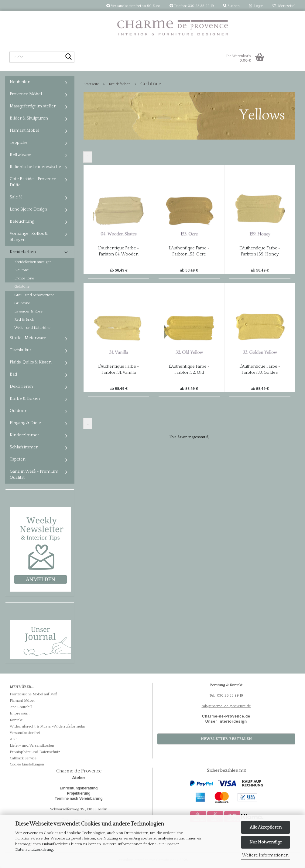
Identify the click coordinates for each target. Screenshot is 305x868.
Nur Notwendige (266, 842)
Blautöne (22, 270)
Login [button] (256, 6)
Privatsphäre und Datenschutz (35, 752)
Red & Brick (24, 320)
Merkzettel (284, 6)
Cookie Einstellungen (27, 764)
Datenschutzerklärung (34, 849)
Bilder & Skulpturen (29, 118)
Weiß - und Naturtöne (32, 328)
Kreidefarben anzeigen (33, 262)
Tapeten (18, 459)
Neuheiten (20, 82)
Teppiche (19, 143)
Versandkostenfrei (25, 733)
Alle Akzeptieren (266, 827)
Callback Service (23, 758)
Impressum (20, 713)
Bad (13, 374)
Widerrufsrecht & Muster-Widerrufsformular (48, 726)
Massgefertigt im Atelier (33, 106)
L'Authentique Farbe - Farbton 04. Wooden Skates (119, 252)
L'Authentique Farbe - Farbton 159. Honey (260, 251)
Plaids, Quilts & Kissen (31, 362)
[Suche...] (69, 57)
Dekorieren (21, 387)
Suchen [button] (231, 6)
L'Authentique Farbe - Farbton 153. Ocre (189, 251)
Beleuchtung (22, 221)
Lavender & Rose (28, 311)
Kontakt (16, 720)
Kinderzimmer (24, 435)
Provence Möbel (26, 94)
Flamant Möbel (24, 130)
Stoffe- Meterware (28, 338)
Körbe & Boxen (25, 399)
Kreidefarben (23, 252)
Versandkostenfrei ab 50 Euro (133, 6)
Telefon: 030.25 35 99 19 (192, 6)
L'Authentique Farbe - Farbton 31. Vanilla (119, 370)
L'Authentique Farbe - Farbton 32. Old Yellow (189, 370)
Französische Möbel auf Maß (33, 694)
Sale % (16, 197)
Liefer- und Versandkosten (32, 746)
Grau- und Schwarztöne (34, 295)
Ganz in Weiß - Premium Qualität (34, 475)
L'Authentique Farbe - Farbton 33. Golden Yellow (260, 370)
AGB (14, 739)
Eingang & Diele (25, 423)
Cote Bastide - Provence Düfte (33, 182)
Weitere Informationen (265, 855)
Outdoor (18, 411)
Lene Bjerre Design (28, 209)
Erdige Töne (24, 278)
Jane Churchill (21, 707)
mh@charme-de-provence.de (226, 706)
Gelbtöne (22, 287)
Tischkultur (21, 350)
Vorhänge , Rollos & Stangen (29, 237)
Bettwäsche (21, 155)
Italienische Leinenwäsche (35, 167)
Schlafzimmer (24, 447)
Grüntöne (22, 303)
